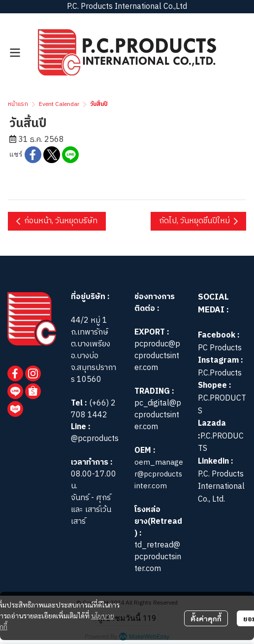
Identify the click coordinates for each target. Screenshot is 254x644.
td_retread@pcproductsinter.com (158, 557)
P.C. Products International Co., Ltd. (221, 487)
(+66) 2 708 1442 (93, 409)
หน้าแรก (18, 104)
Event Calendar (59, 104)
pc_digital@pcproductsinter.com (158, 415)
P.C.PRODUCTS (222, 405)
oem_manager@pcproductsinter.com (159, 474)
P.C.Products (220, 373)
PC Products (220, 348)
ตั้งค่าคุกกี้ (206, 618)
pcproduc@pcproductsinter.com (157, 356)
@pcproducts (95, 439)
